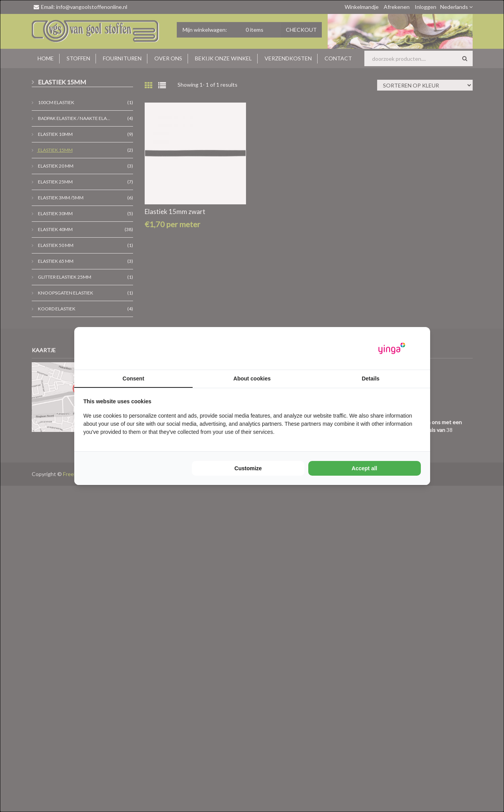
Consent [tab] (133, 379)
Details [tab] (371, 379)
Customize (248, 468)
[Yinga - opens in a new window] (392, 349)
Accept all (364, 468)
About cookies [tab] (252, 379)
